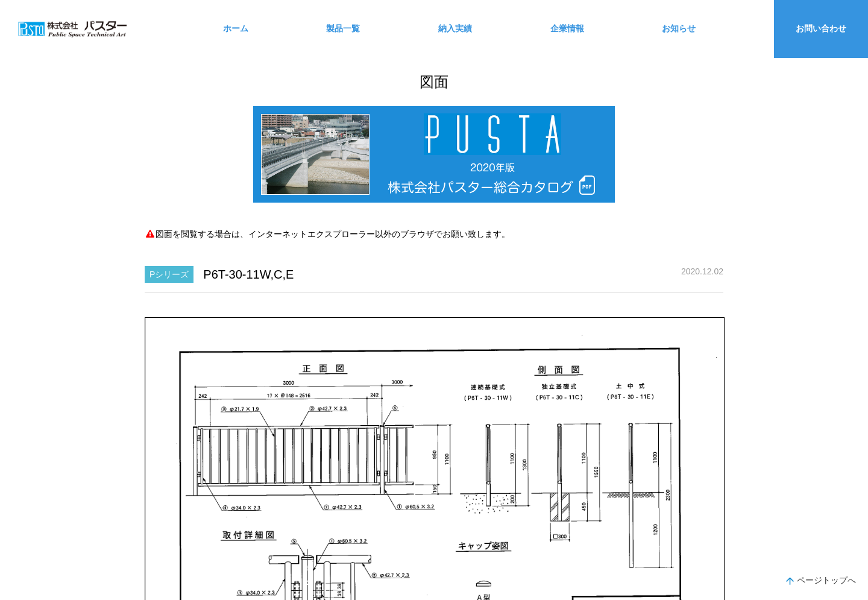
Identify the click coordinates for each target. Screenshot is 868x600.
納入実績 (455, 28)
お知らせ (679, 28)
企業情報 (567, 28)
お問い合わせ (821, 28)
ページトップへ (821, 582)
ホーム (236, 28)
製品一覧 (343, 28)
